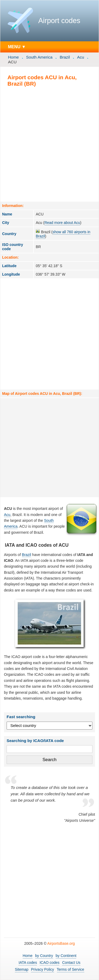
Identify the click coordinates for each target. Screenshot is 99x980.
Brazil (65, 57)
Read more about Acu (62, 223)
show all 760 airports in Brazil (63, 234)
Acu (81, 57)
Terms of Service (70, 969)
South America (39, 57)
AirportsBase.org (61, 943)
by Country (44, 956)
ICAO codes (49, 963)
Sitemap (22, 969)
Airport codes (59, 21)
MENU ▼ (17, 47)
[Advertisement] (49, 144)
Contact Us (71, 963)
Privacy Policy (42, 969)
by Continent (66, 956)
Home (13, 57)
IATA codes (28, 963)
